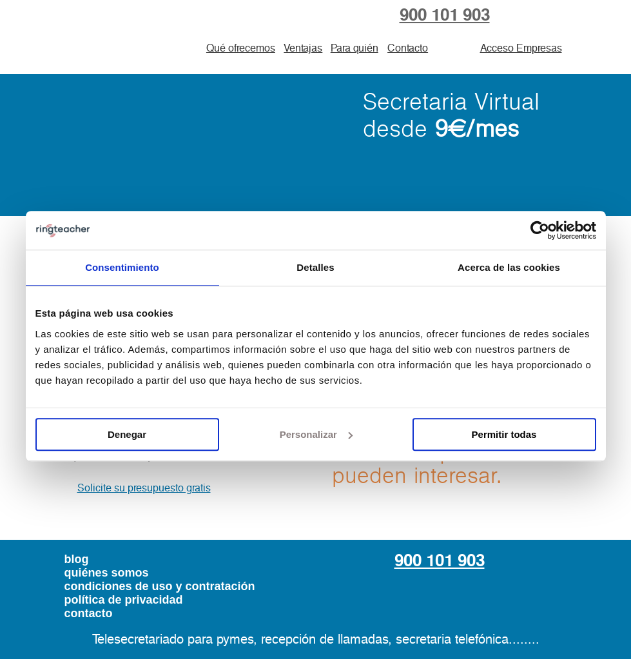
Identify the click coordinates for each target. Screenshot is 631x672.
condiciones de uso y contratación (160, 586)
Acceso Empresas (521, 48)
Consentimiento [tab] (122, 267)
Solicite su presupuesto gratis (144, 488)
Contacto (408, 48)
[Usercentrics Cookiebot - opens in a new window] (540, 230)
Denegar (127, 434)
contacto (89, 613)
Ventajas (303, 48)
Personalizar (316, 434)
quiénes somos (107, 573)
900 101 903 (445, 15)
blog (77, 559)
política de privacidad (124, 600)
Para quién (354, 48)
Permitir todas (504, 434)
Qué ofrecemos (241, 48)
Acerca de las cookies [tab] (509, 267)
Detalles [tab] (315, 267)
